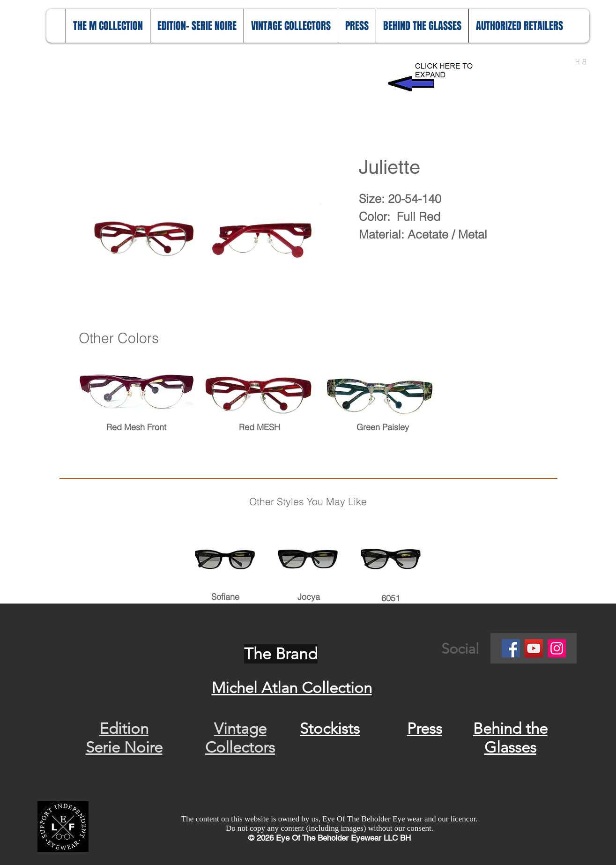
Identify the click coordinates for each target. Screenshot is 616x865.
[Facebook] (511, 648)
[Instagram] (557, 648)
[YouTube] (534, 648)
